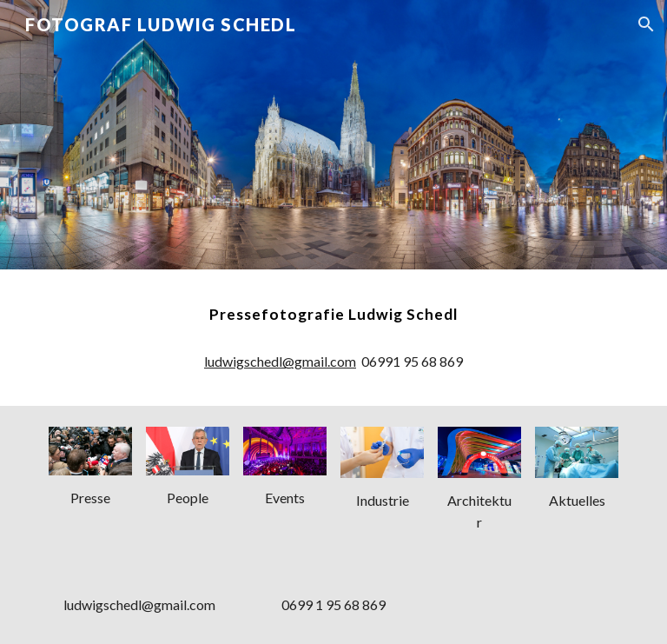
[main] (333, 315)
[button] (646, 24)
